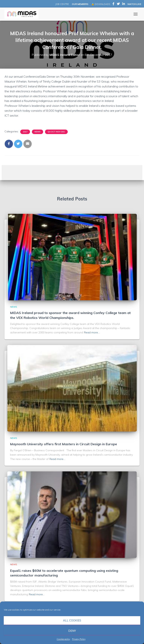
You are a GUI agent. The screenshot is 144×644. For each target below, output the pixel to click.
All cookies (72, 620)
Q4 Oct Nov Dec (56, 132)
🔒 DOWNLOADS (101, 4)
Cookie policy (63, 639)
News (37, 132)
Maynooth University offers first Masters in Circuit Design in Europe (64, 444)
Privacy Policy (79, 639)
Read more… (92, 332)
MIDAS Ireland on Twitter (118, 4)
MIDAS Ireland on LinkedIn (124, 4)
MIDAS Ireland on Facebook (113, 4)
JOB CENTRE (62, 4)
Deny (72, 631)
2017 (25, 132)
